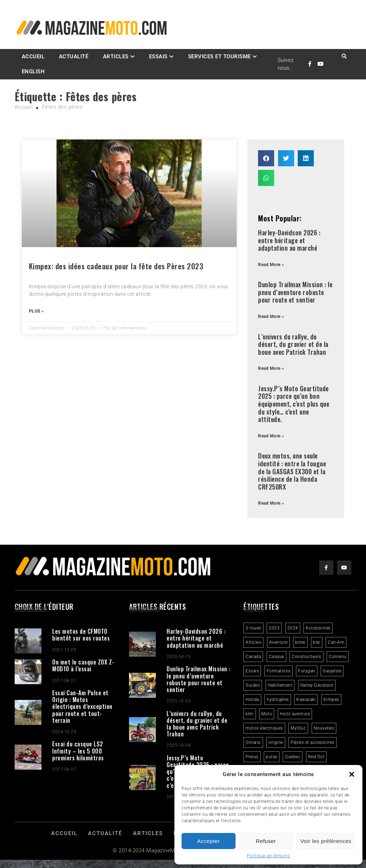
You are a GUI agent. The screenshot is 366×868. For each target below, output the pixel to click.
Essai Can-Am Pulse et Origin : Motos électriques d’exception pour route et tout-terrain (82, 707)
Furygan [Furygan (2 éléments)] (307, 671)
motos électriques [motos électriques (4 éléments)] (264, 728)
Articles (116, 57)
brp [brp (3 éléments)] (317, 642)
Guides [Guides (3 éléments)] (253, 685)
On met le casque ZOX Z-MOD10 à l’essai (83, 665)
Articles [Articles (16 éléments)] (253, 642)
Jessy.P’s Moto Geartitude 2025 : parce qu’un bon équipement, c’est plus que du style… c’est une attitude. (294, 404)
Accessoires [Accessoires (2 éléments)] (318, 628)
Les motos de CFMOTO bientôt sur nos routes (81, 635)
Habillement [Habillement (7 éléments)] (280, 685)
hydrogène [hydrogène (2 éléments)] (278, 700)
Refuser (266, 841)
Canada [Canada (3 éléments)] (253, 657)
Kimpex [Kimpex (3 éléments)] (331, 700)
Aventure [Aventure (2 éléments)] (278, 642)
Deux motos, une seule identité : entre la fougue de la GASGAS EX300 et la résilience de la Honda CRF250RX (292, 471)
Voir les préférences (326, 841)
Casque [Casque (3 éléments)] (276, 657)
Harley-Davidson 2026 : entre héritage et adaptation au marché (289, 240)
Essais (158, 57)
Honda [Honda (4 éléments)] (252, 700)
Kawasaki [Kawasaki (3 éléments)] (306, 700)
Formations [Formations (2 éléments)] (279, 671)
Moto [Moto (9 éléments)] (267, 714)
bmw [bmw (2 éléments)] (300, 642)
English (33, 72)
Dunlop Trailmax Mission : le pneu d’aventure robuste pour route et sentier (295, 292)
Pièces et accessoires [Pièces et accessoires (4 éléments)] (313, 742)
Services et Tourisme (219, 57)
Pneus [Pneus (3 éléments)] (252, 757)
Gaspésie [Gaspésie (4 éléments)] (332, 671)
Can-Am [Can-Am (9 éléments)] (336, 642)
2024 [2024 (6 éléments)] (293, 628)
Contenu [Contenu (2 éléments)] (338, 657)
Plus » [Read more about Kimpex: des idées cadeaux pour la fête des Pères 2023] (36, 311)
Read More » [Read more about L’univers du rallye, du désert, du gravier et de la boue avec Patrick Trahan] (271, 368)
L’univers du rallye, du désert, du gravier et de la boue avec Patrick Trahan (293, 344)
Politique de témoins (268, 856)
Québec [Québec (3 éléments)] (293, 757)
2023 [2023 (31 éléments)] (274, 628)
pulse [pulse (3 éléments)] (272, 757)
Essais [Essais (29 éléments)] (252, 671)
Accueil (33, 57)
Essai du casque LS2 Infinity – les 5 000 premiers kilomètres (78, 751)
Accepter (209, 841)
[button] (352, 774)
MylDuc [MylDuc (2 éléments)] (298, 728)
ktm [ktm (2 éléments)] (250, 714)
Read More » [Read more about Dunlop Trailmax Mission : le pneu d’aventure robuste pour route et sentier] (271, 317)
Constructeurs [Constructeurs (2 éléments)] (306, 657)
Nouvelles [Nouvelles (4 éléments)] (324, 728)
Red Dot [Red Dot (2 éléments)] (316, 757)
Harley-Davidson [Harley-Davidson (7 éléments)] (317, 685)
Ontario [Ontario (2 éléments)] (253, 742)
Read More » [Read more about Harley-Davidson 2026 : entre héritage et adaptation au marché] (271, 265)
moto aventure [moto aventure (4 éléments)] (295, 714)
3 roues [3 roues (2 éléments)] (253, 628)
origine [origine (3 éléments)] (276, 742)
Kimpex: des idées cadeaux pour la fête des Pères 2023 (116, 266)
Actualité (74, 57)
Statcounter (15, 864)
